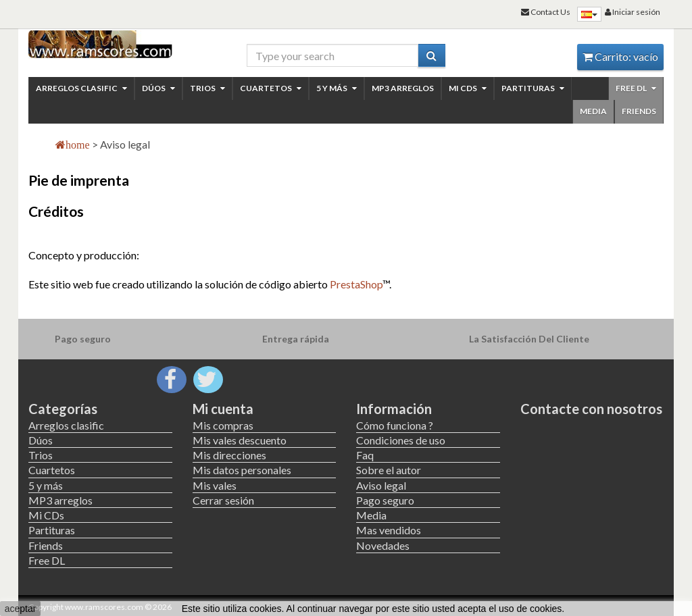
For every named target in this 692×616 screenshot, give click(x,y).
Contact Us (546, 12)
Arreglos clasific (81, 88)
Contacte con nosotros (591, 409)
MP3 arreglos (403, 88)
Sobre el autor (389, 470)
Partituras (533, 88)
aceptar (21, 609)
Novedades (383, 545)
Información (394, 409)
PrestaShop (356, 284)
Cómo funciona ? (395, 425)
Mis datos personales (242, 470)
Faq (365, 455)
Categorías (63, 409)
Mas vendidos (389, 530)
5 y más (337, 88)
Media (593, 111)
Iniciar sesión (633, 12)
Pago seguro (385, 500)
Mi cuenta (223, 409)
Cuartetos (271, 88)
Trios (207, 88)
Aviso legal (381, 485)
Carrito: (620, 56)
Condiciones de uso (401, 440)
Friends (639, 111)
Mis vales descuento (240, 440)
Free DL (636, 88)
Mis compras (223, 425)
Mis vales (215, 485)
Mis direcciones (229, 455)
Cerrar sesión (223, 500)
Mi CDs (468, 88)
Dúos (158, 88)
